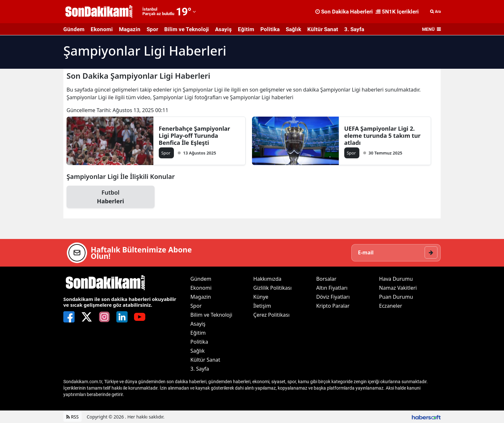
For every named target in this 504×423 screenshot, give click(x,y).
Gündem (74, 29)
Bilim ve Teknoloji (187, 29)
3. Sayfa (354, 29)
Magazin (130, 29)
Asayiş (223, 29)
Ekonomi (102, 29)
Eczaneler (391, 306)
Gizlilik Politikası (272, 288)
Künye (261, 297)
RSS (72, 417)
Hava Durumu (396, 279)
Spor (152, 29)
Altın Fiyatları (332, 288)
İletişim (262, 306)
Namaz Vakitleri (398, 288)
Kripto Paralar (333, 306)
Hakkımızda (267, 279)
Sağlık (293, 29)
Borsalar (326, 279)
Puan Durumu (396, 297)
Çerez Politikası (271, 315)
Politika (270, 29)
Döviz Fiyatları (333, 297)
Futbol (111, 197)
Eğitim (246, 29)
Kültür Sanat (323, 29)
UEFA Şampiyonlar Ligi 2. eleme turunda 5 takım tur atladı (382, 136)
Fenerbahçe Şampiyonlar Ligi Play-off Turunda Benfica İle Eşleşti (194, 136)
